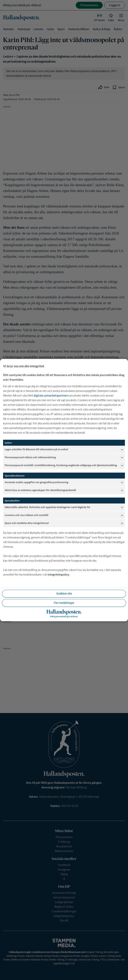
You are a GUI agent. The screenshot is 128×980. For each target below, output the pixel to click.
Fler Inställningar (64, 603)
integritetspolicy (58, 574)
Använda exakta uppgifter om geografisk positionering (64, 482)
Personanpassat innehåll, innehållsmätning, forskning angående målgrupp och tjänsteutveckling (64, 465)
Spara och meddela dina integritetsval (64, 523)
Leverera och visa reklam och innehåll (64, 515)
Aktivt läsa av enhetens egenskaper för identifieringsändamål (64, 490)
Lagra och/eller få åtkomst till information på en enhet (64, 449)
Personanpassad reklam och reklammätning (64, 457)
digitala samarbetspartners (51, 395)
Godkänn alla (64, 593)
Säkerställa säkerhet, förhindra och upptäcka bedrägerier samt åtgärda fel (64, 507)
